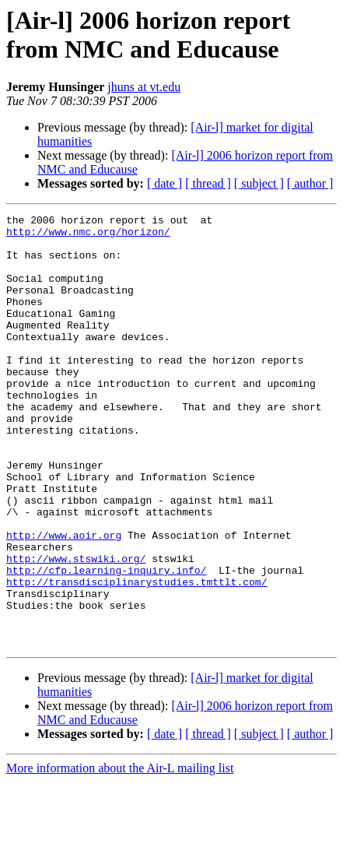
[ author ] (310, 183)
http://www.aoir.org (64, 600)
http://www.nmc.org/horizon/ (88, 236)
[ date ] (164, 183)
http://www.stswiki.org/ (76, 628)
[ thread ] (208, 183)
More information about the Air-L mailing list (120, 854)
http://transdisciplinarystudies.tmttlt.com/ (136, 656)
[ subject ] (259, 183)
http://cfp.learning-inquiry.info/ (106, 642)
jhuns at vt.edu (144, 87)
